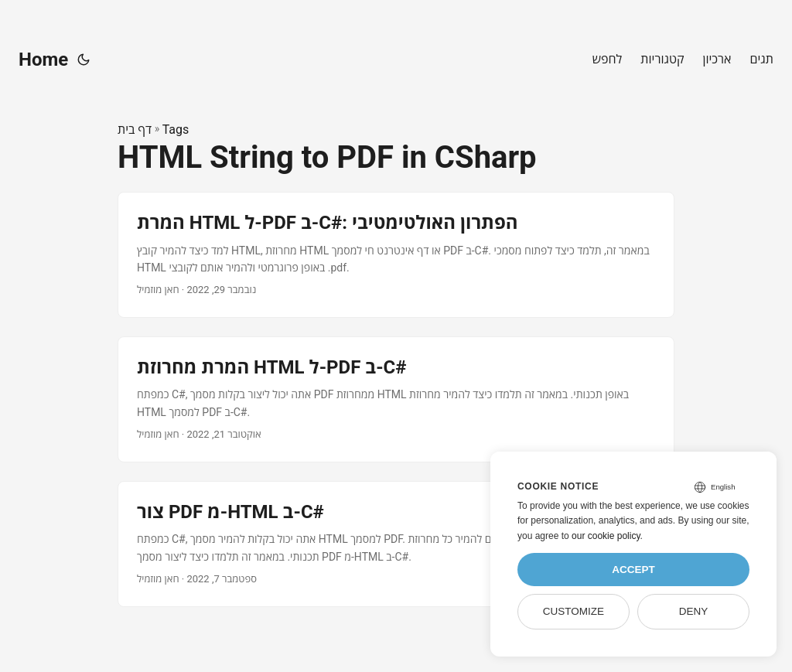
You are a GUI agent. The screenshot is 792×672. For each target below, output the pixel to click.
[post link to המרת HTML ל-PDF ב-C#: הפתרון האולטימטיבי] (396, 255)
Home (43, 60)
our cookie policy (606, 536)
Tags (176, 130)
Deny (694, 611)
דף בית (135, 130)
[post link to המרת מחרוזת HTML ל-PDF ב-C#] (396, 399)
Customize (574, 611)
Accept (633, 570)
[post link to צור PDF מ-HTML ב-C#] (396, 544)
